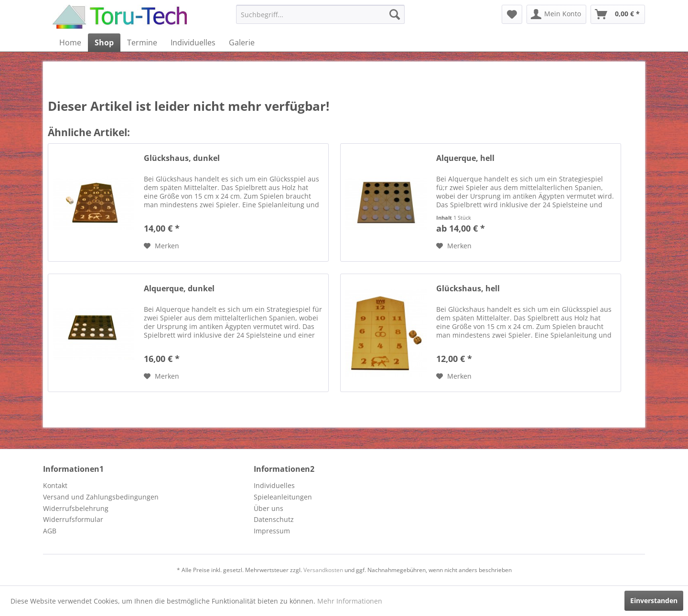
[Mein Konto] (556, 14)
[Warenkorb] (618, 14)
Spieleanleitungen (283, 497)
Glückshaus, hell (468, 289)
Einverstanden (654, 600)
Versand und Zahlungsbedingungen (101, 497)
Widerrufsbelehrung (76, 508)
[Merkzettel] (512, 14)
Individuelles (274, 485)
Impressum (272, 531)
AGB (50, 531)
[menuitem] (320, 14)
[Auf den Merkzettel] (161, 246)
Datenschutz (274, 519)
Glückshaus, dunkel (182, 158)
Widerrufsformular (73, 519)
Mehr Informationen (350, 601)
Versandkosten (323, 570)
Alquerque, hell (465, 158)
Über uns (269, 508)
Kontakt (55, 485)
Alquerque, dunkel (179, 289)
